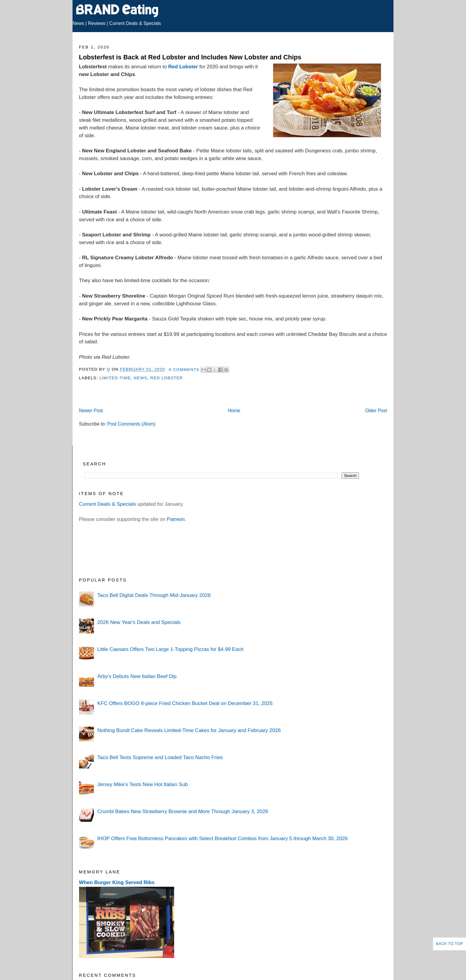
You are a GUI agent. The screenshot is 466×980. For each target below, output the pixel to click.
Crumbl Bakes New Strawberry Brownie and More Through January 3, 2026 (183, 811)
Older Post (376, 411)
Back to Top (450, 944)
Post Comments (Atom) (131, 424)
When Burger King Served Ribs (117, 882)
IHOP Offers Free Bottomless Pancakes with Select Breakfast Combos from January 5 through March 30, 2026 (222, 838)
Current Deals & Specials (135, 23)
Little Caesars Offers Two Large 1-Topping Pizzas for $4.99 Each (170, 649)
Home (234, 411)
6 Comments (184, 370)
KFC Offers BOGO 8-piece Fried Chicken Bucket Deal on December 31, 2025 (185, 703)
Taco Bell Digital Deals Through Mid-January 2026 (154, 595)
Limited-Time (115, 378)
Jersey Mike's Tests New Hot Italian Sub (142, 784)
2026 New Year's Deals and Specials (139, 622)
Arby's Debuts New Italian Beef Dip (137, 676)
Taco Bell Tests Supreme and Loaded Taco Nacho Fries (160, 757)
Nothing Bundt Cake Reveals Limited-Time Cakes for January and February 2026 (189, 730)
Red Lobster (183, 67)
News (78, 23)
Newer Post (91, 411)
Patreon (176, 519)
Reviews (97, 23)
